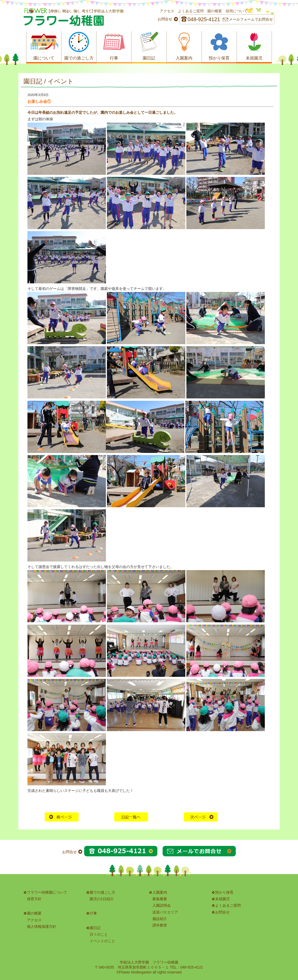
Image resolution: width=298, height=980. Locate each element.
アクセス (167, 11)
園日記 (95, 928)
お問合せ (222, 912)
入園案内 (160, 892)
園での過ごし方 (102, 892)
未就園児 (222, 899)
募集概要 (160, 899)
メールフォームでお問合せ (251, 19)
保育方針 (34, 899)
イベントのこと (102, 941)
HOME (131, 817)
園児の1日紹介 (102, 899)
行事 (93, 913)
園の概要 (215, 11)
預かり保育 (224, 892)
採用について (237, 11)
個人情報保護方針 (42, 927)
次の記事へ (201, 817)
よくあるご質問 (191, 11)
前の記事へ (62, 817)
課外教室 (160, 925)
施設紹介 (160, 919)
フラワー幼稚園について (47, 892)
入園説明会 (162, 905)
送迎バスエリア (165, 912)
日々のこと (99, 934)
